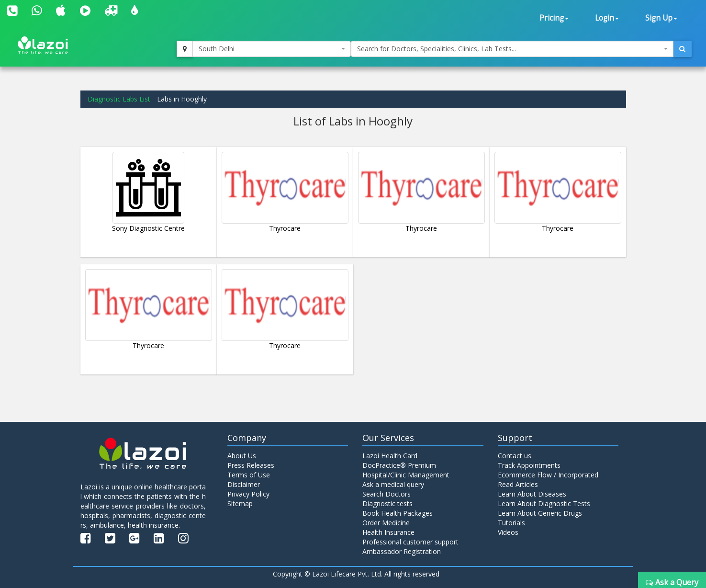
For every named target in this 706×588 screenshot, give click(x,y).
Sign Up (661, 18)
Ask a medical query (393, 484)
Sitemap (240, 503)
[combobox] (272, 49)
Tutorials (511, 523)
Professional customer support (410, 542)
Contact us (515, 456)
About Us (242, 456)
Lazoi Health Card (390, 456)
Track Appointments (529, 465)
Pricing (554, 18)
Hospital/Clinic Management (406, 475)
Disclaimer (244, 484)
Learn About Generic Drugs (540, 513)
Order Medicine (386, 523)
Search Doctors (387, 494)
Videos (508, 532)
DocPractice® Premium (399, 465)
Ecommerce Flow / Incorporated (548, 475)
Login (607, 18)
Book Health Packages (398, 513)
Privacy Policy (248, 494)
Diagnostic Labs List (119, 99)
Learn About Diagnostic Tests (544, 503)
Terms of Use (249, 475)
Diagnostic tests (387, 503)
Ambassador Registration (402, 551)
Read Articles (518, 484)
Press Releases (251, 465)
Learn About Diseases (532, 494)
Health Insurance (388, 532)
